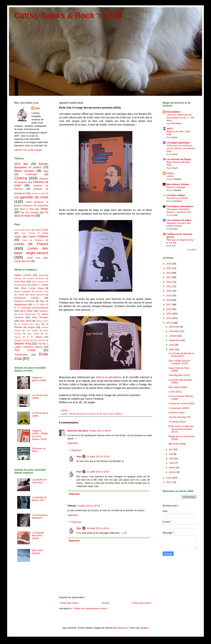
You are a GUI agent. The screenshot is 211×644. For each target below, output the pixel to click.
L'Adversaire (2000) (179, 408)
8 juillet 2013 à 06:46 (100, 431)
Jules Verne (25, 321)
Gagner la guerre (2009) (39, 379)
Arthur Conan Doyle (32, 288)
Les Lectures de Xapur (179, 220)
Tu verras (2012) (177, 422)
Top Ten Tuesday (30, 212)
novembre (175, 331)
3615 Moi (21, 164)
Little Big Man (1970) (179, 375)
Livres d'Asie (41, 230)
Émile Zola (102, 414)
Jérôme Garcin (42, 321)
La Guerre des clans (29, 324)
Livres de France (31, 244)
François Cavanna (24, 301)
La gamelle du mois (31, 197)
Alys (79, 456)
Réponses (76, 450)
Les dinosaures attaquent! (40, 516)
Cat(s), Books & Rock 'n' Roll (68, 15)
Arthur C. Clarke (40, 285)
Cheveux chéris (176, 413)
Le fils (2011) (175, 392)
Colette (21, 295)
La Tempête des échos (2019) (38, 536)
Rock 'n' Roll (27, 209)
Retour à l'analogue (176, 187)
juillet (172, 349)
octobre (173, 336)
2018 (169, 300)
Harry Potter (26, 311)
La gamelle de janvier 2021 (39, 499)
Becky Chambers (23, 291)
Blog (46, 171)
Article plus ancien (142, 603)
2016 (169, 309)
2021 (169, 286)
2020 (169, 291)
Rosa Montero (39, 340)
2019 (169, 296)
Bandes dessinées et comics (82, 414)
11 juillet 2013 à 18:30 (98, 472)
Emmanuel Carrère (27, 298)
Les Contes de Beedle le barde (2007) (181, 355)
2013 (169, 323)
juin (171, 449)
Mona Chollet (33, 334)
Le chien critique (176, 195)
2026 (169, 264)
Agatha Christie (23, 275)
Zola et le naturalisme (108, 377)
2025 (169, 268)
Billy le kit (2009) (177, 444)
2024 (169, 273)
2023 (169, 277)
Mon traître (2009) (178, 387)
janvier (173, 472)
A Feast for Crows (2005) (181, 403)
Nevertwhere (173, 112)
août (172, 345)
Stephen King (23, 343)
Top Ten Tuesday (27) (180, 417)
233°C (170, 129)
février (173, 468)
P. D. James (35, 337)
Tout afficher (192, 250)
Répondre (73, 443)
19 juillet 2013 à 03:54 (88, 506)
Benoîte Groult (42, 292)
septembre (175, 340)
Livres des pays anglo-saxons (31, 250)
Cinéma (21, 178)
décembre (175, 327)
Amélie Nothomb (35, 278)
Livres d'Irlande (28, 233)
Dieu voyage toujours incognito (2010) (179, 362)
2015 (169, 314)
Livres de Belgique (33, 240)
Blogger (144, 628)
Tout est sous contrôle (177, 198)
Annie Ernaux (38, 282)
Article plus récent (69, 603)
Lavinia (170, 176)
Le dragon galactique (178, 143)
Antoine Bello (21, 285)
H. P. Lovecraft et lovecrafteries (31, 308)
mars (172, 463)
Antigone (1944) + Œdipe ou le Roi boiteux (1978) (40, 435)
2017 (169, 304)
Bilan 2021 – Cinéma (38, 552)
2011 (169, 482)
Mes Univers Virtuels (178, 184)
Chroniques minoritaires (180, 206)
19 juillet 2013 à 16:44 (98, 528)
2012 (169, 478)
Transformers (21, 355)
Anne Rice (20, 282)
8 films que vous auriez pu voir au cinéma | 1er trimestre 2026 (181, 148)
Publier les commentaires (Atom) (90, 608)
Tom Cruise (25, 350)
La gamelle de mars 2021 (39, 481)
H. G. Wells (39, 304)
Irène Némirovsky (27, 314)
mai (171, 454)
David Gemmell (37, 295)
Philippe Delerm (22, 340)
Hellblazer (44, 311)
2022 (169, 282)
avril (172, 458)
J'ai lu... (171, 173)
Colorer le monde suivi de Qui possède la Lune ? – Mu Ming (180, 118)
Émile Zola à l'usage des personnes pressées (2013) (181, 429)
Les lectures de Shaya (179, 159)
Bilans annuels (24, 171)
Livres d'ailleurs (115, 414)
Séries (44, 209)
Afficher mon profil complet (28, 150)
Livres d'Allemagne (22, 230)
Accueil (105, 603)
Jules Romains (40, 317)
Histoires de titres (38, 193)
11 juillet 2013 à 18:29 (98, 456)
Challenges (31, 174)
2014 (169, 318)
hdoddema (122, 628)
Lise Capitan (32, 331)
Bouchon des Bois (78, 431)
